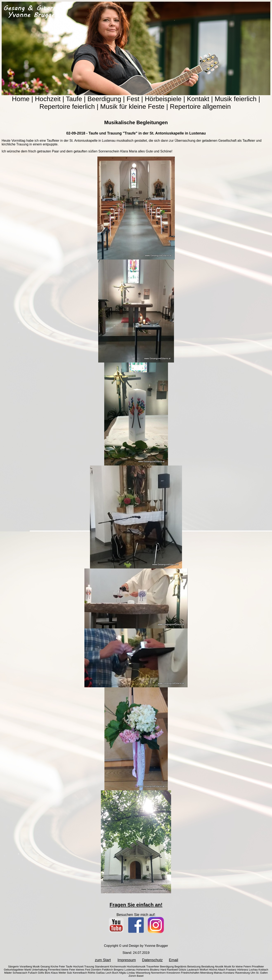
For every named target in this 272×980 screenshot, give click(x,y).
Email (173, 960)
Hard (163, 970)
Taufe (74, 99)
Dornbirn (96, 970)
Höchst (213, 970)
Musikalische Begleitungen (136, 122)
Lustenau (130, 970)
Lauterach (193, 970)
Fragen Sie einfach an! (136, 905)
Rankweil (172, 970)
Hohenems (143, 970)
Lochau (253, 970)
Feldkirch (108, 970)
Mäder (8, 973)
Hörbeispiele (163, 99)
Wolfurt (204, 970)
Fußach (32, 973)
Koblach (263, 970)
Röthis (92, 973)
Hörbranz (243, 970)
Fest (133, 99)
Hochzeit (48, 99)
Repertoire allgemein (200, 106)
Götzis (182, 970)
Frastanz (231, 970)
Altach (221, 970)
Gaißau (100, 973)
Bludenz (155, 970)
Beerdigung (104, 99)
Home (21, 99)
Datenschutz (152, 960)
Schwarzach (20, 973)
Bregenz (119, 970)
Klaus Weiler (59, 973)
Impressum (127, 960)
